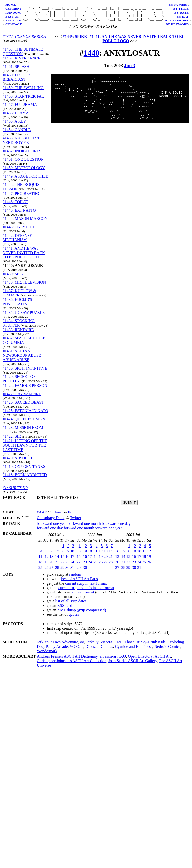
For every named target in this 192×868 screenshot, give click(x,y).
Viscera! (107, 646)
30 (67, 571)
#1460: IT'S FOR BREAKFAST (16, 81)
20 (51, 566)
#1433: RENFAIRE (18, 333)
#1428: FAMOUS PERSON (25, 389)
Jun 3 (130, 69)
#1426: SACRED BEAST (23, 406)
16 (67, 560)
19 (47, 566)
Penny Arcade (57, 650)
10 (72, 555)
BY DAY (183, 16)
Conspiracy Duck (51, 522)
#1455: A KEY (14, 125)
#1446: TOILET (16, 206)
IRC (71, 516)
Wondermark (47, 655)
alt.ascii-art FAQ (113, 660)
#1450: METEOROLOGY (24, 171)
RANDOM (13, 12)
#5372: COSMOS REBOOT (25, 40)
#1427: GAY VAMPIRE (22, 398)
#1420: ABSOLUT (18, 462)
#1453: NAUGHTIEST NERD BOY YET (21, 144)
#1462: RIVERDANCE (22, 62)
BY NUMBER (179, 5)
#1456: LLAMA (16, 117)
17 (72, 560)
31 (72, 571)
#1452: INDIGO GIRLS (22, 155)
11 (40, 560)
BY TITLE (181, 9)
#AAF (42, 516)
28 (57, 571)
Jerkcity (92, 646)
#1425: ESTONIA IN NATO (25, 414)
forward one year (108, 532)
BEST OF (12, 16)
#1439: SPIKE (14, 278)
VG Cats (76, 650)
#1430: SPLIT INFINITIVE (25, 372)
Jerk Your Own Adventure (58, 646)
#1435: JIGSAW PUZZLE (24, 316)
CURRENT (14, 9)
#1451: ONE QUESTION (23, 163)
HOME (11, 5)
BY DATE (181, 12)
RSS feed (65, 609)
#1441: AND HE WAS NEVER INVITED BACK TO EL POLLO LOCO (24, 256)
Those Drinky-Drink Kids (145, 646)
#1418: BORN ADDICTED (25, 479)
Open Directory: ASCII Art (149, 660)
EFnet (57, 516)
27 (51, 571)
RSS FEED (13, 20)
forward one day (50, 532)
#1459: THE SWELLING (23, 91)
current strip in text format (86, 587)
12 (47, 560)
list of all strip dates (71, 605)
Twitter (76, 522)
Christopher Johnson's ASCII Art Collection (72, 664)
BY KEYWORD (177, 24)
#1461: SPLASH (16, 70)
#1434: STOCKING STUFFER (19, 327)
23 (67, 566)
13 (51, 560)
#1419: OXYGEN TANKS (24, 470)
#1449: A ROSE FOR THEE (25, 180)
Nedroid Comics (167, 650)
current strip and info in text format (86, 591)
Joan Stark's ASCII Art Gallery (133, 664)
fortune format (83, 596)
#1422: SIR (12, 440)
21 (57, 566)
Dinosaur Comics (99, 650)
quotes (74, 618)
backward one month (84, 527)
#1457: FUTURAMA (20, 108)
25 (40, 571)
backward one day (116, 527)
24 (72, 566)
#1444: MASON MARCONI (26, 222)
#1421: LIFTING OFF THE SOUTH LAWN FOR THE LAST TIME (25, 449)
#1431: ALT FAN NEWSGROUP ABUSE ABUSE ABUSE (22, 359)
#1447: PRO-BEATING (22, 197)
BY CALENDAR (177, 20)
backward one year (52, 527)
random (75, 578)
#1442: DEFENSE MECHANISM (17, 241)
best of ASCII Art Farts (79, 582)
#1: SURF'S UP (15, 491)
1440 (92, 57)
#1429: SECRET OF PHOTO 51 (19, 383)
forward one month (79, 532)
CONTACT (14, 24)
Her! (119, 646)
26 (47, 571)
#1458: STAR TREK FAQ (24, 100)
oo (82, 646)
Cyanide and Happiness (133, 650)
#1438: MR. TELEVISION (24, 286)
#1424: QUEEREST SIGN (24, 423)
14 (57, 560)
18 (40, 566)
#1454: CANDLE (17, 133)
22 (62, 566)
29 (62, 571)
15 (62, 560)
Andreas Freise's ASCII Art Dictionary (67, 660)
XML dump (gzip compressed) (82, 614)
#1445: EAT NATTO (19, 214)
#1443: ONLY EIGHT (20, 231)
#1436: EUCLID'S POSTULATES (17, 306)
